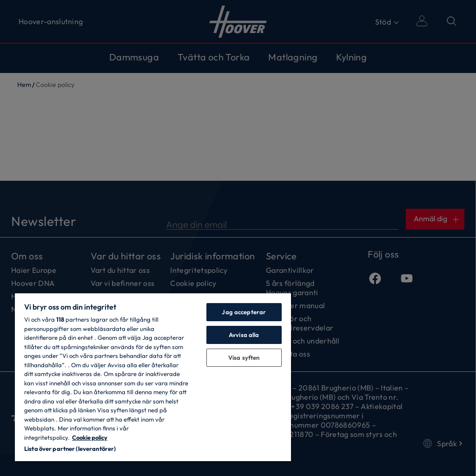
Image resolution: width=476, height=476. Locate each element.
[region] (153, 377)
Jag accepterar (244, 312)
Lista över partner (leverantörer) (70, 449)
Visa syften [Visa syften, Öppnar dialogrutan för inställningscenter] (244, 357)
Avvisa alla (244, 335)
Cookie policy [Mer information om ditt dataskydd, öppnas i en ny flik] (90, 437)
